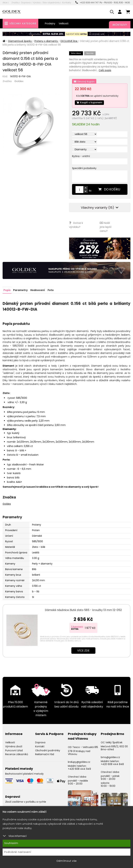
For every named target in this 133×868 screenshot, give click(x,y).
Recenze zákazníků (17, 754)
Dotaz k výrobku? (76, 225)
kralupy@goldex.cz (79, 762)
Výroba (36, 3)
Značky (15, 3)
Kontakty (67, 3)
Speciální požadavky (84, 168)
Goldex (19, 81)
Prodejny (50, 23)
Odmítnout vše (67, 861)
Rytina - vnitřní (81, 156)
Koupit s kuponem (90, 103)
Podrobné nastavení (18, 852)
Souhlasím (11, 843)
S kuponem (77, 626)
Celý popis (105, 70)
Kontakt (40, 746)
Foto (50, 290)
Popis (7, 290)
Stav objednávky (51, 3)
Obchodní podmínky (48, 750)
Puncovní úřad (14, 750)
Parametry (20, 290)
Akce (5, 3)
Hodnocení (38, 290)
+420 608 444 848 (112, 764)
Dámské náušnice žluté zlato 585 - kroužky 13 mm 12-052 (83, 610)
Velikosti (64, 23)
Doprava (26, 3)
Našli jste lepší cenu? (106, 227)
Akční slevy (120, 25)
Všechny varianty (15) (100, 208)
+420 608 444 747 (87, 3)
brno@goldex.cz (110, 757)
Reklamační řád (45, 754)
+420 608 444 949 (79, 769)
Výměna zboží (14, 746)
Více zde (83, 650)
